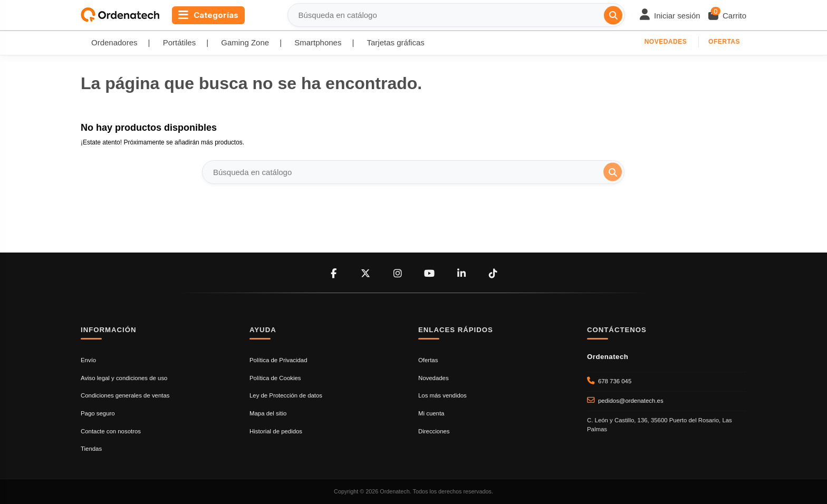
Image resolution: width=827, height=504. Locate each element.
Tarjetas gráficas (396, 42)
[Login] (670, 15)
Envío (88, 360)
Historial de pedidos (276, 431)
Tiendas (91, 449)
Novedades (666, 42)
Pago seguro (98, 413)
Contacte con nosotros (111, 431)
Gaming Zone (245, 42)
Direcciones (434, 431)
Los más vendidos (443, 395)
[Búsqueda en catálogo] (613, 15)
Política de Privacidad (278, 360)
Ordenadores (114, 42)
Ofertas (724, 42)
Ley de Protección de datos (286, 395)
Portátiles (180, 42)
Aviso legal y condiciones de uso (124, 378)
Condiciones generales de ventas (125, 395)
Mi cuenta (431, 413)
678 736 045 (615, 381)
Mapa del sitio (268, 413)
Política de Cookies (275, 378)
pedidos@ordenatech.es (631, 401)
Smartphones (318, 42)
